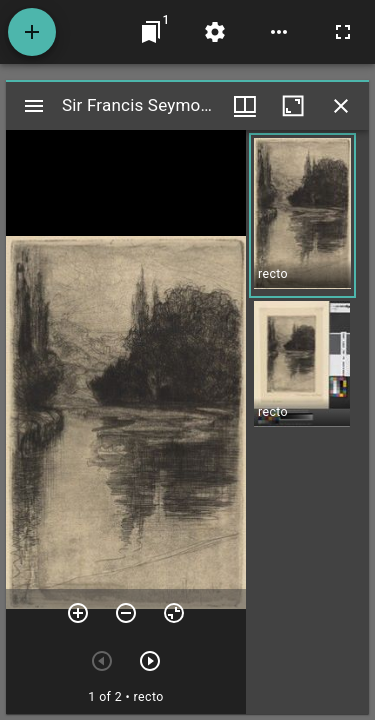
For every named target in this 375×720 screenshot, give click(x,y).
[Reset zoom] (174, 613)
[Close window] (341, 106)
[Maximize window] (293, 106)
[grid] (307, 422)
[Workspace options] (279, 32)
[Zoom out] (126, 613)
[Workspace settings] (215, 32)
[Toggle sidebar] (34, 106)
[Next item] (150, 661)
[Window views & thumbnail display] (245, 106)
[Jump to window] (151, 32)
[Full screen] (343, 32)
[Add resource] (32, 32)
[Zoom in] (78, 613)
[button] (302, 215)
